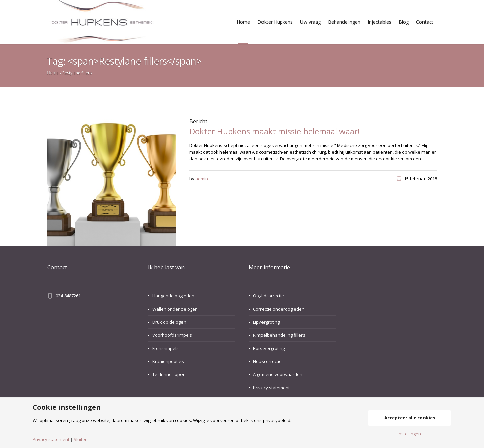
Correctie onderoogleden (279, 309)
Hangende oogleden (173, 296)
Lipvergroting (266, 322)
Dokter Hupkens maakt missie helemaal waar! (275, 131)
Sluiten (81, 439)
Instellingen (409, 434)
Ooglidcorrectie (269, 296)
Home (53, 73)
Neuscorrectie (267, 361)
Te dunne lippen (169, 374)
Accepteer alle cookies (410, 418)
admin (202, 179)
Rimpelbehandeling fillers (279, 335)
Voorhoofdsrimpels (172, 335)
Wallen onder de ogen (175, 309)
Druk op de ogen (169, 322)
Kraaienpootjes (168, 361)
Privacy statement (271, 388)
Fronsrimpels (166, 348)
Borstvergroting (269, 348)
